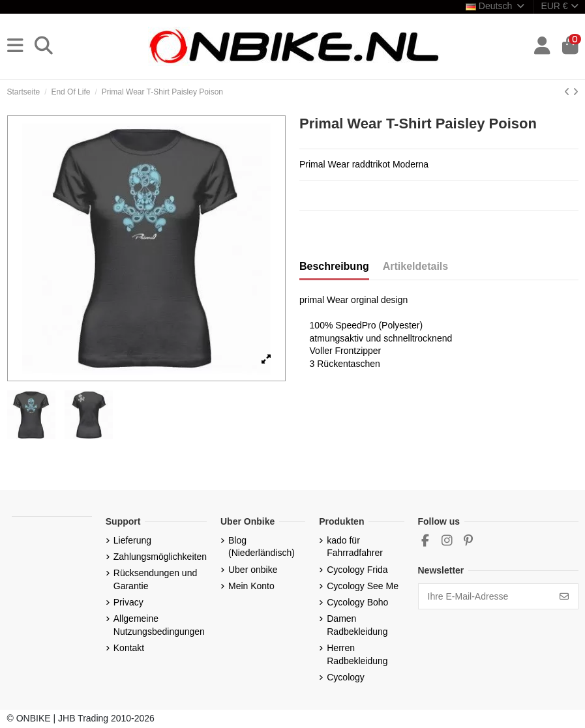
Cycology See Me (363, 586)
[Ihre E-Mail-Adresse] (485, 596)
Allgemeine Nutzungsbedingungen (159, 625)
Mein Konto (251, 586)
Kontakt (129, 648)
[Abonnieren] (564, 596)
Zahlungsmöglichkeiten (160, 557)
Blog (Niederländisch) (262, 547)
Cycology (346, 677)
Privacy (128, 602)
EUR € (559, 6)
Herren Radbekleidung (357, 654)
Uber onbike (253, 570)
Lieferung (132, 540)
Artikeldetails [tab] (415, 266)
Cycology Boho (357, 602)
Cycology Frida (357, 570)
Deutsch (496, 6)
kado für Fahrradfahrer (355, 547)
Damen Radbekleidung (357, 625)
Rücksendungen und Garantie (155, 579)
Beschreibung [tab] (334, 266)
